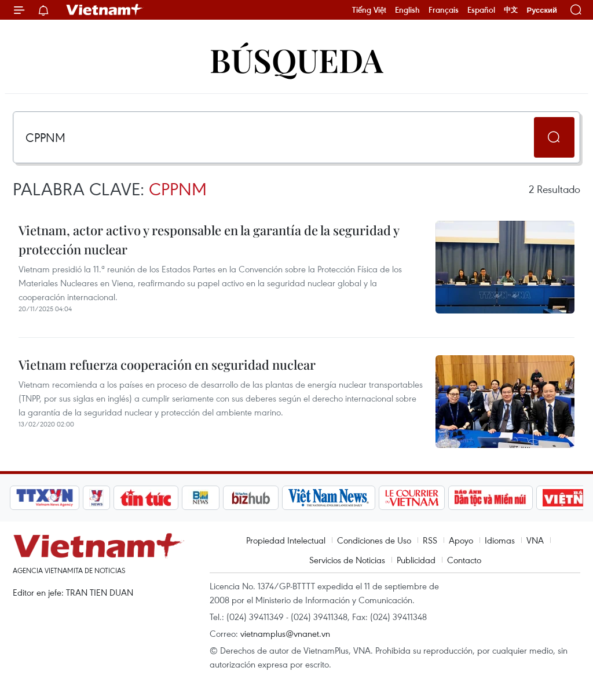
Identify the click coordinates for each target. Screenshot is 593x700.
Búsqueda (296, 59)
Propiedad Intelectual (286, 540)
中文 (511, 10)
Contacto (464, 560)
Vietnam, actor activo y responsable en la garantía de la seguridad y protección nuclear (209, 240)
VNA (535, 540)
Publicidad (416, 560)
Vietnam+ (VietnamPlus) (105, 10)
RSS (430, 540)
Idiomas (500, 540)
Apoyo (461, 540)
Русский (542, 10)
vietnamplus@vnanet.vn (285, 633)
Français (444, 10)
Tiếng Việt (369, 10)
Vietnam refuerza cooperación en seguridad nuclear (167, 364)
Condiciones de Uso (374, 540)
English (407, 10)
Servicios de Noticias (347, 560)
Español (481, 10)
